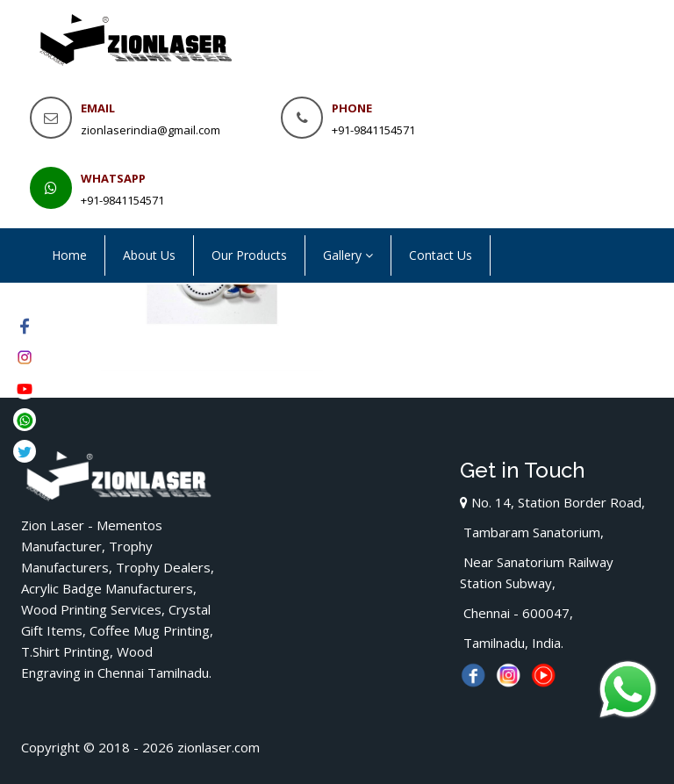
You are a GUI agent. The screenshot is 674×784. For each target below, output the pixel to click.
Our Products (249, 255)
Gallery (348, 255)
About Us (149, 255)
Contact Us (441, 255)
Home (69, 255)
